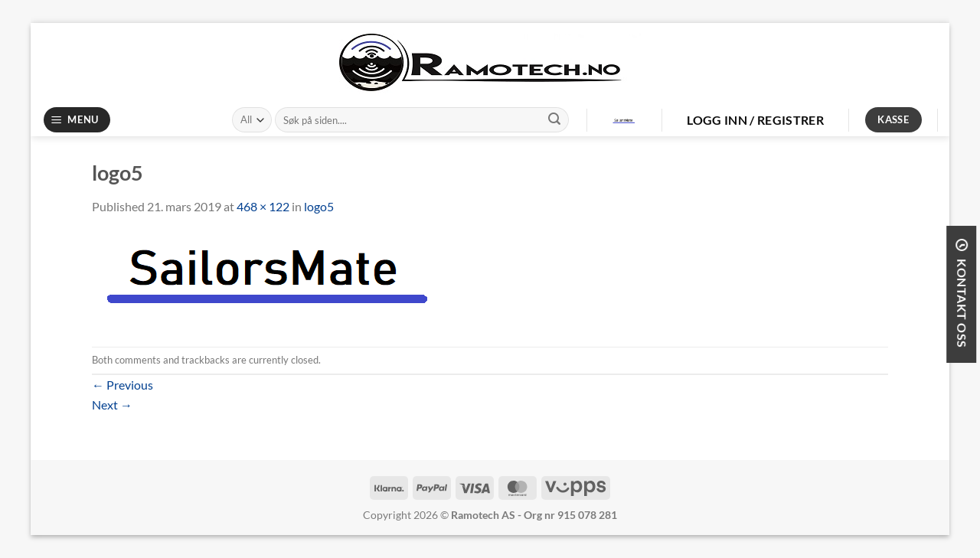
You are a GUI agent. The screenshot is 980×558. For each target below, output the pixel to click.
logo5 (319, 206)
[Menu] (77, 120)
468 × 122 (263, 206)
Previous (122, 385)
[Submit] (554, 120)
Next (112, 405)
